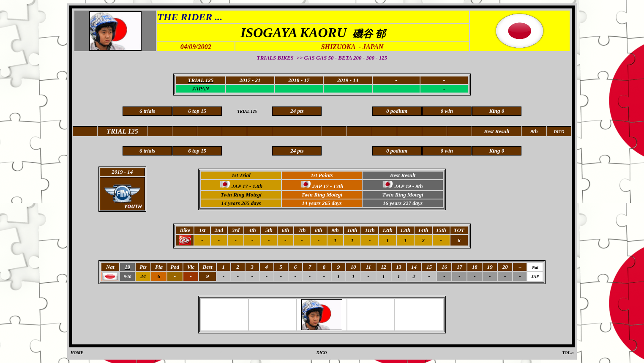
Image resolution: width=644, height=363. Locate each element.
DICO (322, 353)
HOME (77, 353)
